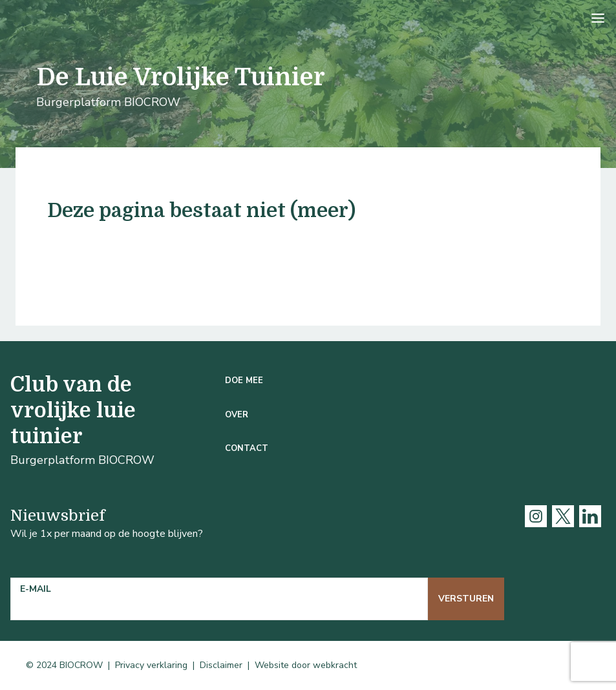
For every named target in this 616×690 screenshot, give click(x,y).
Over (237, 415)
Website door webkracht (306, 665)
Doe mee (244, 381)
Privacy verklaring (151, 665)
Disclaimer (221, 665)
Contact (247, 448)
